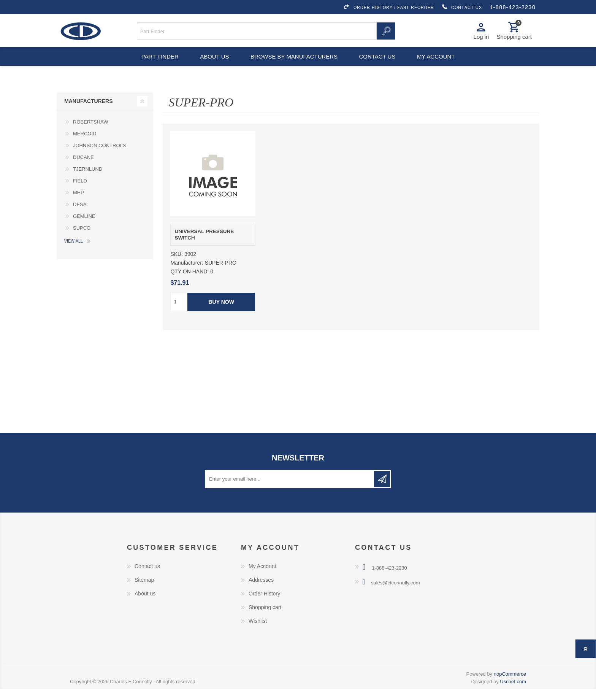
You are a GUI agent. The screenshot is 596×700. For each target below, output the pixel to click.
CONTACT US (462, 7)
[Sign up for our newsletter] (290, 490)
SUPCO (82, 239)
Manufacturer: (187, 274)
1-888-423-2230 (513, 7)
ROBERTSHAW (90, 133)
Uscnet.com (513, 693)
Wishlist (258, 632)
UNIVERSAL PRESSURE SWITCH (204, 246)
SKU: (177, 265)
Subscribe (382, 490)
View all (74, 252)
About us (213, 65)
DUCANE (83, 169)
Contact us (379, 65)
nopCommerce (510, 685)
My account (440, 65)
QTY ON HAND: (189, 283)
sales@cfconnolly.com (395, 594)
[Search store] (257, 34)
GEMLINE (84, 228)
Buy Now (221, 313)
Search (386, 34)
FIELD (80, 192)
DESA (80, 216)
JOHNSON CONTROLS (99, 157)
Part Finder (156, 65)
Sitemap (144, 591)
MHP (78, 204)
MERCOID (85, 145)
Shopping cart (265, 618)
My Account (262, 577)
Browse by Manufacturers (294, 65)
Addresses (261, 591)
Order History (264, 605)
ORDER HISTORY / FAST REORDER (388, 7)
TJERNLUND (88, 180)
